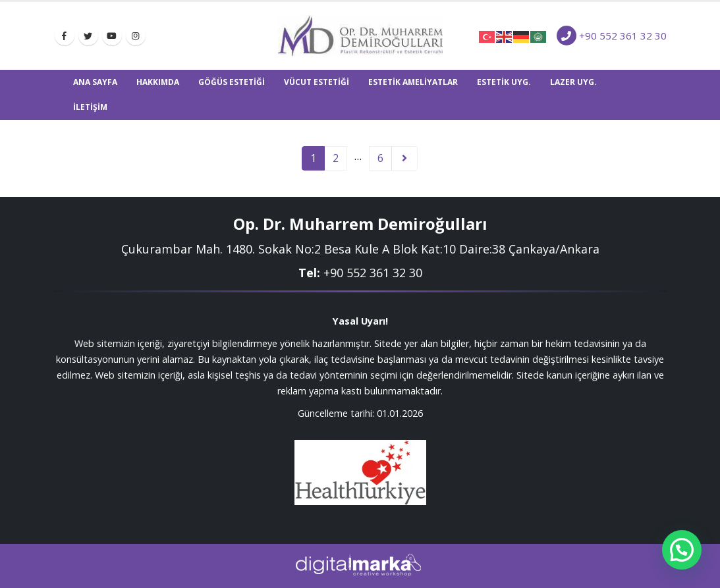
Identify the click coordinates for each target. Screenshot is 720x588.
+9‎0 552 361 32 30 (373, 273)
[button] (682, 550)
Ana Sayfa (95, 82)
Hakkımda (158, 82)
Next (404, 158)
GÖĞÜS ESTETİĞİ (232, 82)
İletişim (90, 107)
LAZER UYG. (573, 82)
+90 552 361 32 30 (623, 36)
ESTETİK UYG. (504, 82)
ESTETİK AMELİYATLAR (413, 82)
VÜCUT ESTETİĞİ (317, 82)
